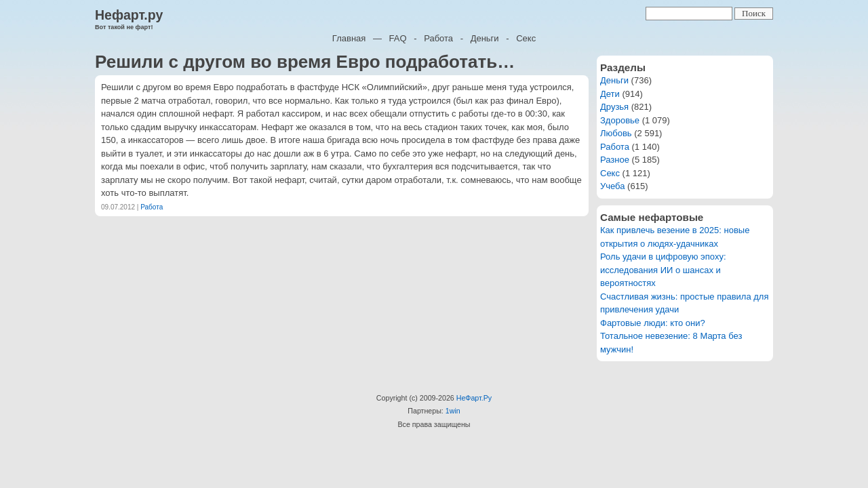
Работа (438, 38)
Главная (349, 38)
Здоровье (620, 120)
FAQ (398, 38)
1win (453, 411)
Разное (615, 160)
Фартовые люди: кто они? (653, 323)
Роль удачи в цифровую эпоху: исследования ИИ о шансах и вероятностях (663, 270)
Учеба (613, 186)
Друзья (614, 107)
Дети (610, 94)
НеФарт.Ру (474, 398)
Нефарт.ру (129, 15)
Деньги (485, 38)
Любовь (616, 133)
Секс (526, 38)
